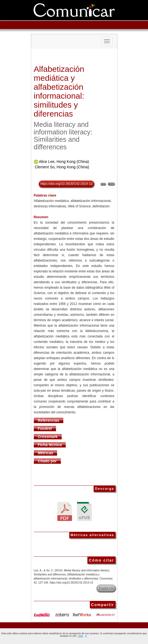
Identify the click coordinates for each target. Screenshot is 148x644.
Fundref (45, 429)
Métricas (46, 453)
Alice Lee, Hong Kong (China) (64, 162)
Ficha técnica (50, 445)
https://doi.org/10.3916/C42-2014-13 (66, 184)
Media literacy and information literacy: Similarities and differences (63, 136)
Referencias (49, 420)
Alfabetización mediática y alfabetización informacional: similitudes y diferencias (59, 91)
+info (80, 636)
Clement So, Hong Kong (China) (62, 167)
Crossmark (48, 437)
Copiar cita (106, 588)
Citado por (47, 461)
